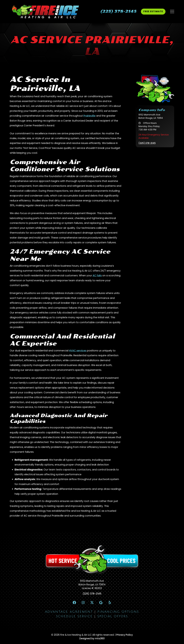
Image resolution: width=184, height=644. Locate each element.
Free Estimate (153, 11)
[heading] (118, 12)
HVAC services (78, 351)
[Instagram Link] (83, 603)
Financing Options (118, 612)
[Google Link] (101, 603)
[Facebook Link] (74, 603)
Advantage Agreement (69, 612)
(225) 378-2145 (147, 143)
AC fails (97, 276)
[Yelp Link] (110, 603)
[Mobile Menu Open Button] (172, 12)
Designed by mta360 (92, 638)
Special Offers (113, 616)
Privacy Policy (125, 635)
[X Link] (92, 602)
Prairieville (89, 116)
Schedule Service (74, 616)
